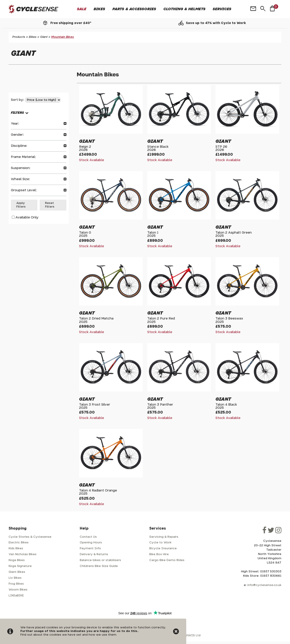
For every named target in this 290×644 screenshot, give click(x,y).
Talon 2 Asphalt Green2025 (234, 234)
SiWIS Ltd (193, 636)
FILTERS (17, 113)
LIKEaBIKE (16, 596)
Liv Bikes (15, 578)
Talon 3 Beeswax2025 (229, 320)
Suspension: (39, 168)
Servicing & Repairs (164, 537)
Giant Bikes (17, 572)
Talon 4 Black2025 (226, 406)
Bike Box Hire (159, 554)
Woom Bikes (18, 590)
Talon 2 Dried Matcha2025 (96, 320)
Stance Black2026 (158, 148)
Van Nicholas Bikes (23, 554)
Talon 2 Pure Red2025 (161, 320)
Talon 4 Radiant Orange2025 (98, 492)
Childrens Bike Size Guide (99, 566)
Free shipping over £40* (76, 23)
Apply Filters (21, 205)
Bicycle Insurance (163, 548)
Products (19, 37)
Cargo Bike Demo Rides (167, 560)
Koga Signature (20, 566)
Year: (39, 124)
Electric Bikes (19, 543)
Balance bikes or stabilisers (100, 560)
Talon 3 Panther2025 (160, 406)
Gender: (39, 135)
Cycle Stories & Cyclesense (30, 537)
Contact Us (88, 537)
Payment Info (90, 548)
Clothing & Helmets (184, 9)
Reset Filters (50, 205)
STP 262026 (221, 148)
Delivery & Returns (94, 554)
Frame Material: (39, 157)
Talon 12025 (153, 234)
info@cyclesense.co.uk (264, 585)
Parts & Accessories (134, 9)
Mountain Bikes (63, 37)
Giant (44, 37)
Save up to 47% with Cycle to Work (221, 23)
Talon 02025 (85, 234)
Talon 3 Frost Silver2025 (95, 406)
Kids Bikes (16, 548)
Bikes (99, 9)
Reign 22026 (85, 148)
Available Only (27, 217)
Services (222, 9)
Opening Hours (91, 543)
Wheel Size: (39, 179)
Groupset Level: (39, 190)
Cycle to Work (160, 543)
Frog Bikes (16, 584)
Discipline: (39, 146)
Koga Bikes (17, 560)
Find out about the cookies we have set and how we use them (68, 635)
